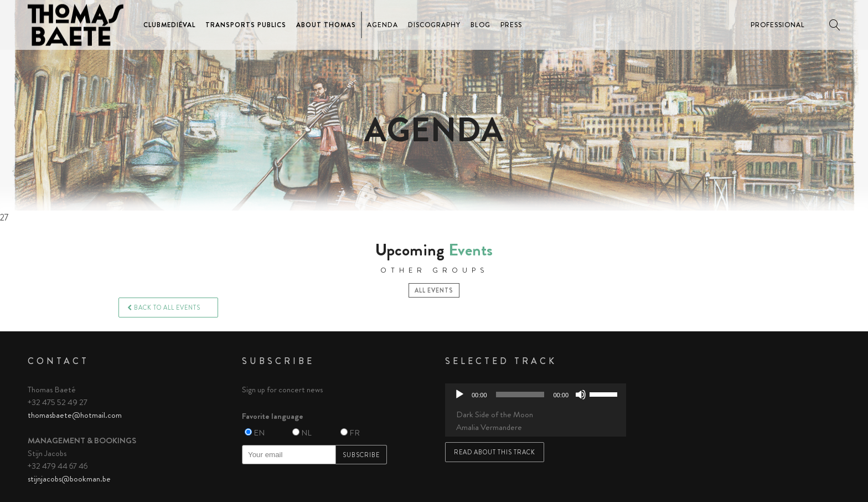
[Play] (459, 395)
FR (355, 433)
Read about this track (495, 452)
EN (259, 433)
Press (511, 25)
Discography (434, 25)
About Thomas (326, 25)
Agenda (383, 25)
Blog (480, 25)
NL (306, 433)
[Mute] (581, 395)
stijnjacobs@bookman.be (69, 479)
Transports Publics (246, 25)
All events (434, 290)
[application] (536, 395)
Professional (778, 25)
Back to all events (164, 308)
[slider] (520, 395)
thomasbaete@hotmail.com (75, 415)
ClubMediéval (169, 25)
